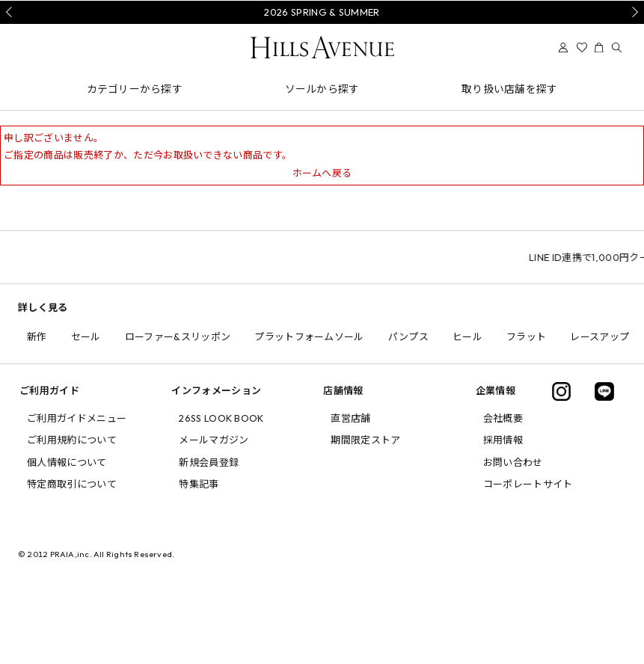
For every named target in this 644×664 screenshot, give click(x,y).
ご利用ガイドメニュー (77, 418)
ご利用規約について (72, 440)
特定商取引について (72, 484)
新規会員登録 (209, 462)
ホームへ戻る (322, 173)
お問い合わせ (513, 462)
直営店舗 (350, 418)
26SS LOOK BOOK (221, 418)
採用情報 (503, 440)
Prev (11, 12)
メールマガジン (214, 440)
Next (633, 12)
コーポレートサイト (528, 484)
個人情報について (67, 462)
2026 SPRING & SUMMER (322, 12)
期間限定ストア (365, 440)
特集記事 (199, 484)
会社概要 (503, 418)
